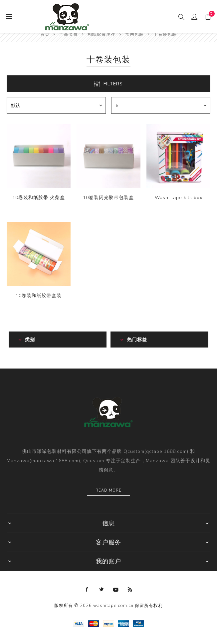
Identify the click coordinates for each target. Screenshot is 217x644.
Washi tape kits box (179, 198)
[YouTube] (116, 590)
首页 (45, 34)
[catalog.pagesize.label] (161, 105)
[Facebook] (87, 590)
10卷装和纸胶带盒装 (39, 296)
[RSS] (130, 590)
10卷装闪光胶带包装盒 (108, 198)
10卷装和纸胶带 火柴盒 (39, 198)
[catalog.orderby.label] (56, 105)
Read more (108, 490)
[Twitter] (102, 590)
